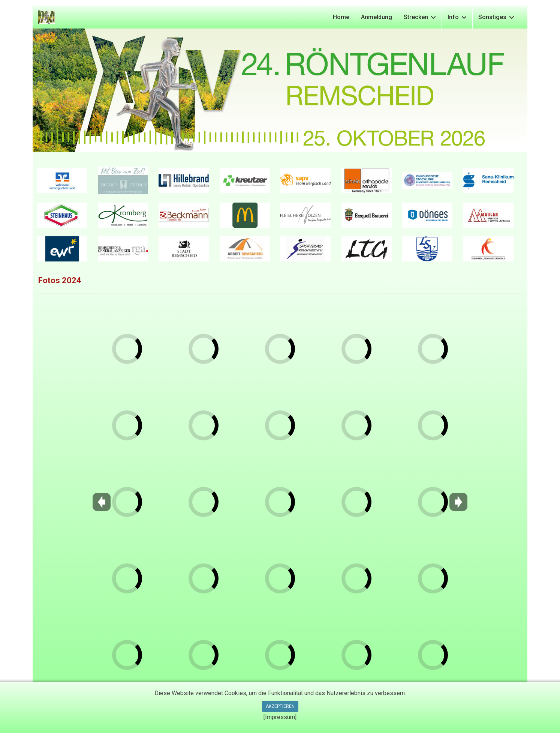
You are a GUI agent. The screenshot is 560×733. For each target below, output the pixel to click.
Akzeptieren (280, 706)
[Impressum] (280, 717)
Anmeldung (377, 17)
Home (341, 17)
